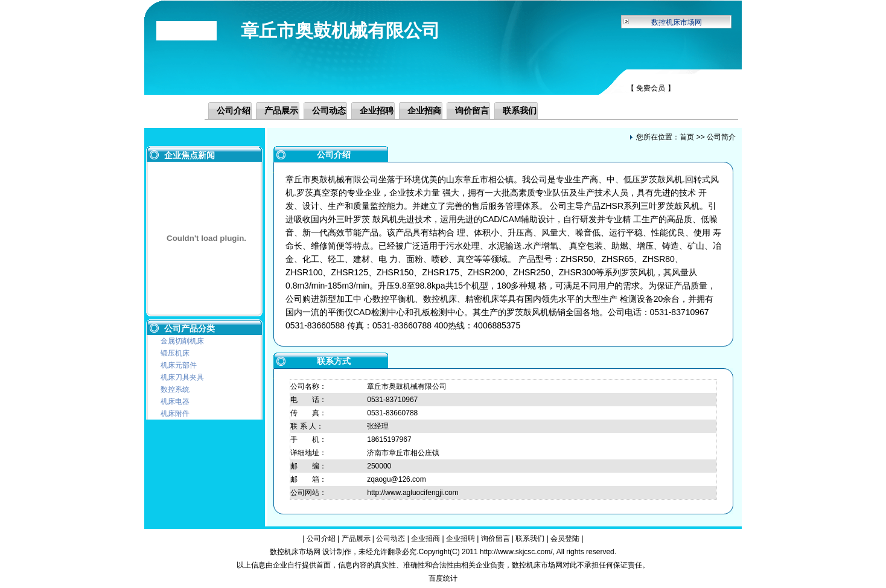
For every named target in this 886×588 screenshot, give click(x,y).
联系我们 (520, 110)
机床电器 (175, 401)
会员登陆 (565, 538)
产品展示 (281, 110)
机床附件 (175, 414)
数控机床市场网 (677, 22)
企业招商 (424, 110)
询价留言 (472, 110)
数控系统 (175, 389)
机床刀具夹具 (182, 377)
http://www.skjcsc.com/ (516, 552)
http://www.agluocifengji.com (413, 493)
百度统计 (443, 578)
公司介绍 (234, 110)
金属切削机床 (182, 341)
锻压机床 (175, 353)
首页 (687, 137)
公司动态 (329, 110)
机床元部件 (179, 365)
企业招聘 (377, 110)
